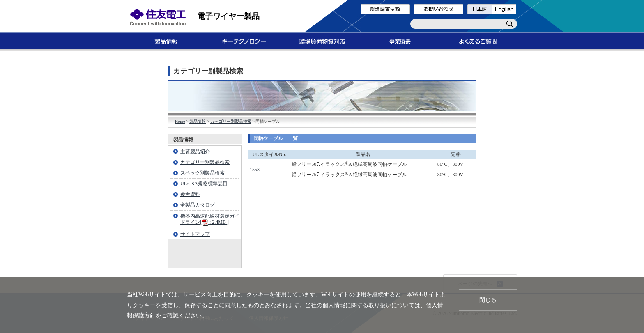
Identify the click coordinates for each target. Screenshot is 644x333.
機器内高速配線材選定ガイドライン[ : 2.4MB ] (210, 219)
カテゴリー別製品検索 (231, 121)
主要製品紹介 (195, 152)
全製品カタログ (198, 205)
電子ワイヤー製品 (228, 16)
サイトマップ (195, 234)
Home (180, 121)
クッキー (258, 295)
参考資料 (190, 194)
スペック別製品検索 (202, 173)
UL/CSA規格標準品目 (204, 184)
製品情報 (198, 121)
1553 (255, 170)
